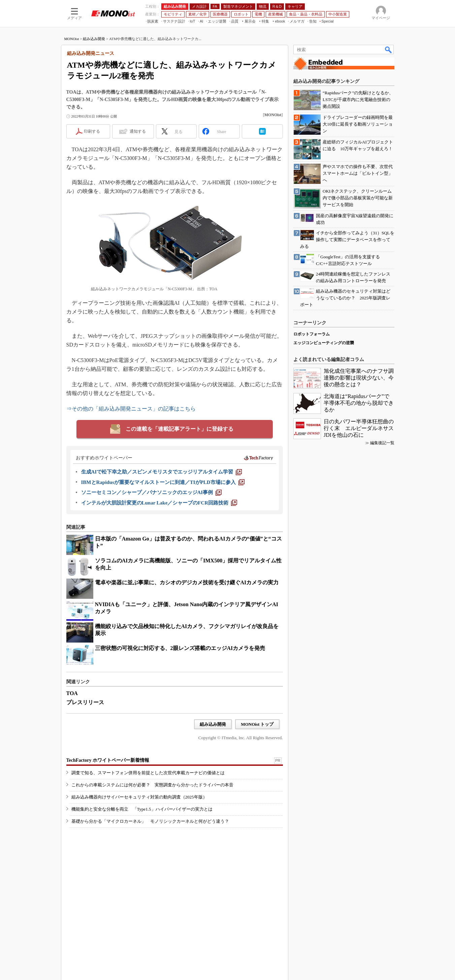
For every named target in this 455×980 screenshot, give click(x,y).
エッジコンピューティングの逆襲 (324, 343)
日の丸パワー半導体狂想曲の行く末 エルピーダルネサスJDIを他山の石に (359, 428)
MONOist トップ (257, 724)
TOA (72, 693)
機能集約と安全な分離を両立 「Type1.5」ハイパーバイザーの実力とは (142, 809)
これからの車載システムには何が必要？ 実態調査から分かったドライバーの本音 (152, 785)
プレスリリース (85, 702)
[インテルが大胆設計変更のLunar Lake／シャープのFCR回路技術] (159, 503)
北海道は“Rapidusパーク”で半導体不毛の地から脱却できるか (359, 403)
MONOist (72, 39)
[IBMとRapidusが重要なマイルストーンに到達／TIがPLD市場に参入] (163, 482)
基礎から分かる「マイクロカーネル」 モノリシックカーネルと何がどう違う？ (150, 821)
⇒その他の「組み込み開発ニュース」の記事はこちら (131, 409)
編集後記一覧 (382, 443)
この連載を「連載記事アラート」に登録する (180, 429)
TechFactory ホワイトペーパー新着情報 (108, 760)
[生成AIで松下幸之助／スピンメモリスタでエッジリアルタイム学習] (162, 472)
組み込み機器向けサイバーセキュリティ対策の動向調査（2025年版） (139, 797)
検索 (389, 50)
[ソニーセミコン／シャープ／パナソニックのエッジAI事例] (152, 492)
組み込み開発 (94, 39)
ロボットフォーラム (312, 334)
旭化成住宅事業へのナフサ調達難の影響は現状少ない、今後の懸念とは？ (359, 378)
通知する (138, 131)
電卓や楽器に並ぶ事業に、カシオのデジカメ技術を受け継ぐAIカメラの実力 (187, 582)
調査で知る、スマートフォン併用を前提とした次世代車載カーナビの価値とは (148, 773)
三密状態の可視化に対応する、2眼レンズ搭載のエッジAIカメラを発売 (180, 648)
